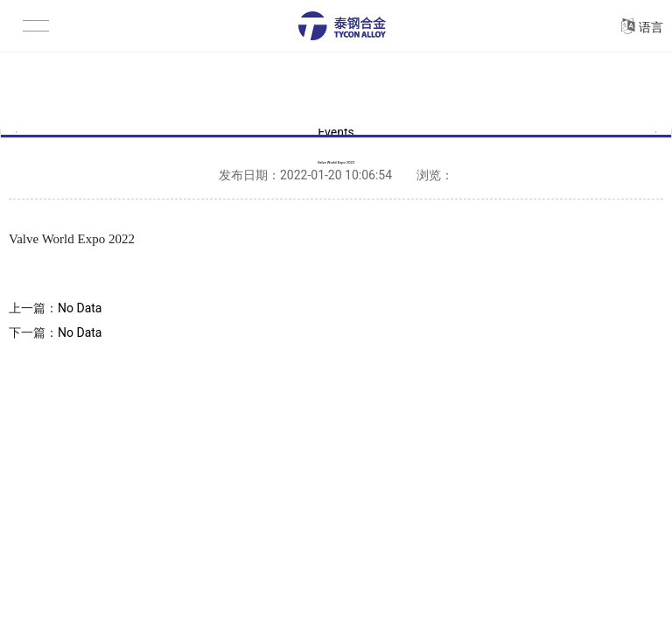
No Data (80, 308)
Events (336, 133)
